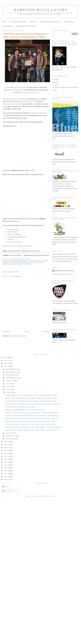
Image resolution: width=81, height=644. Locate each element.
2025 (6, 361)
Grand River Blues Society (15, 90)
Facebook (55, 79)
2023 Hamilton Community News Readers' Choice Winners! (34, 427)
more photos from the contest (30, 92)
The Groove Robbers (14, 234)
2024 (6, 363)
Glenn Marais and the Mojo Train (16, 87)
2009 (6, 479)
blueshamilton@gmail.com (64, 261)
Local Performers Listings (18, 22)
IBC (30, 262)
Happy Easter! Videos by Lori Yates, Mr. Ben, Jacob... (31, 424)
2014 (6, 465)
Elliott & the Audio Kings (32, 261)
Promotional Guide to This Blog (26, 26)
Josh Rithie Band (13, 232)
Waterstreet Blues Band (21, 264)
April (9, 392)
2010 (6, 476)
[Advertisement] (23, 521)
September (12, 378)
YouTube (55, 85)
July (8, 384)
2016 (6, 459)
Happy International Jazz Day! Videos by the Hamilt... (32, 398)
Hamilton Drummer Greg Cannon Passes (25, 410)
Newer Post (6, 331)
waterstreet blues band (15, 242)
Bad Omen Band (13, 229)
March (10, 433)
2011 (6, 474)
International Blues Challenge (12, 104)
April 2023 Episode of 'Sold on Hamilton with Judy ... (31, 421)
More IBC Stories (34, 251)
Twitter (55, 90)
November (11, 372)
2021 (6, 444)
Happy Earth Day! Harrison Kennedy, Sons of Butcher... (33, 413)
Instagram (55, 82)
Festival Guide (69, 22)
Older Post (47, 331)
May (8, 389)
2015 (6, 462)
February (11, 436)
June (9, 387)
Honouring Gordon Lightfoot (38, 255)
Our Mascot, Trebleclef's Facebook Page (65, 87)
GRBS (11, 262)
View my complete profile (63, 274)
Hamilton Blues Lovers (40, 10)
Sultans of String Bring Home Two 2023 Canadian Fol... (32, 430)
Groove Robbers (21, 262)
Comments (9, 491)
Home (4, 22)
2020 (6, 447)
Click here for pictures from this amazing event (18, 246)
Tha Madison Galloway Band (17, 237)
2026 (6, 358)
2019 (6, 450)
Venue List (33, 22)
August (10, 381)
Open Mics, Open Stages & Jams (50, 22)
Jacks (34, 262)
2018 (6, 453)
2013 (6, 468)
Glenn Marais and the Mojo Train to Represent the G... (33, 395)
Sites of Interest (7, 26)
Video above (7, 170)
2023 (6, 366)
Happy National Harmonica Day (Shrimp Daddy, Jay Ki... (32, 418)
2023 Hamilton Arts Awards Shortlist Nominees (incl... (32, 401)
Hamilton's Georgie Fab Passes (20, 407)
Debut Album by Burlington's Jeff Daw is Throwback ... (33, 416)
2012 (6, 471)
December (11, 369)
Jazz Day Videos (15, 255)
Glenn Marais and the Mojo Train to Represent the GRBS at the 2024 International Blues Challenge (25, 35)
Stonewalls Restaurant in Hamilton (14, 99)
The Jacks (11, 239)
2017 (6, 456)
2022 (6, 442)
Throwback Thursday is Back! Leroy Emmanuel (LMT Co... (34, 404)
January (10, 439)
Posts (6, 487)
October (11, 375)
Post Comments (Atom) (19, 336)
